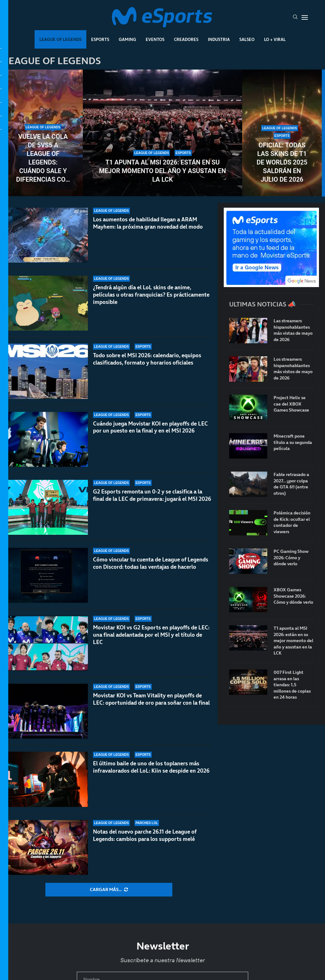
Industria (219, 39)
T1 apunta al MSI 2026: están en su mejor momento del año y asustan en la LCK (162, 171)
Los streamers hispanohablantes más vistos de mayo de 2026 (293, 369)
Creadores (186, 39)
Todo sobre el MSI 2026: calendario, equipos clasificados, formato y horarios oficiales (147, 361)
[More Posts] (109, 890)
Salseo (247, 39)
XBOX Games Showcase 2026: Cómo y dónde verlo (293, 596)
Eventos (155, 39)
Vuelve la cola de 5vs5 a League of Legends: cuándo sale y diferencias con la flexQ (43, 158)
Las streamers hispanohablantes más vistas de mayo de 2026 (293, 330)
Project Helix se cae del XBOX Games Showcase (291, 404)
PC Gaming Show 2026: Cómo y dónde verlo (291, 558)
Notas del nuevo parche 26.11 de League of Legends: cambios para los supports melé (145, 835)
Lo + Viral (275, 39)
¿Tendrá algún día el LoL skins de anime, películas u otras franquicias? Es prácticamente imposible (151, 295)
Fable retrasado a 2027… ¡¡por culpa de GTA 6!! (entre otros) (291, 484)
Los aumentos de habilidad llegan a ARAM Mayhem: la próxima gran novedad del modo (148, 223)
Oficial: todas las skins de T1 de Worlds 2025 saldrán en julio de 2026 (282, 162)
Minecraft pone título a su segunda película (293, 442)
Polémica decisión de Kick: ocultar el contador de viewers (292, 522)
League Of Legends (60, 39)
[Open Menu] (305, 17)
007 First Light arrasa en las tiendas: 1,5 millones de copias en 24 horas (292, 685)
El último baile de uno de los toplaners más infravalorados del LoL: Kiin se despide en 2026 (151, 767)
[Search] (295, 17)
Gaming (127, 39)
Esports (100, 39)
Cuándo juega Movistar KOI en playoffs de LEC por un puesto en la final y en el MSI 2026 (150, 436)
